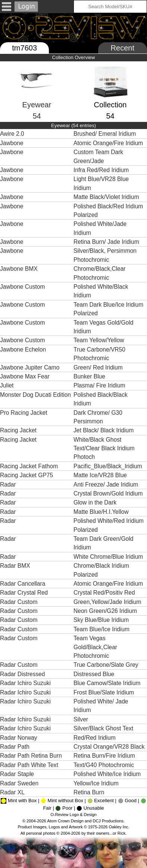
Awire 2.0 (12, 134)
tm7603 (24, 48)
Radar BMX (15, 566)
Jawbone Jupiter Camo (30, 367)
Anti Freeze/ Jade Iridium (107, 484)
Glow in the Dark (96, 502)
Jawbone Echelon (23, 349)
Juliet (7, 385)
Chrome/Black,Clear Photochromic (100, 273)
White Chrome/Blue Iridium (109, 557)
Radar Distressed (22, 674)
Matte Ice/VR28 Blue (101, 475)
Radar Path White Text (29, 765)
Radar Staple (17, 774)
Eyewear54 (37, 98)
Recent (123, 48)
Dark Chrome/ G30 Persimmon (98, 417)
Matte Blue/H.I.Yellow (102, 512)
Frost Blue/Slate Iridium (104, 692)
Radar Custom (19, 602)
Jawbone (12, 143)
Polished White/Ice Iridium (108, 774)
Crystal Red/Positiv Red (105, 593)
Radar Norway (19, 738)
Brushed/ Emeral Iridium (106, 134)
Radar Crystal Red (24, 593)
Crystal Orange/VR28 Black (110, 747)
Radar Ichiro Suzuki (25, 683)
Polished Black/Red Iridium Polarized (108, 211)
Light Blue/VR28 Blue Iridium (101, 183)
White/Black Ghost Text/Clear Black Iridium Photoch (104, 448)
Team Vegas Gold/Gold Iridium (103, 327)
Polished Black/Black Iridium (101, 399)
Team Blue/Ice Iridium (102, 629)
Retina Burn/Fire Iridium (105, 756)
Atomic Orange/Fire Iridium (109, 143)
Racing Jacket (18, 430)
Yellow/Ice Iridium (97, 783)
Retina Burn (90, 792)
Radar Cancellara (23, 584)
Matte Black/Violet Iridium (107, 197)
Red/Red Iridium (95, 738)
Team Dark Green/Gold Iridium (103, 543)
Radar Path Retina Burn (31, 756)
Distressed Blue (95, 674)
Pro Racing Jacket (24, 413)
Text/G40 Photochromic (104, 765)
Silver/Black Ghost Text (104, 728)
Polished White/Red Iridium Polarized (109, 525)
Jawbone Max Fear (25, 376)
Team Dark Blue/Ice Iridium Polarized (108, 309)
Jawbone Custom (22, 287)
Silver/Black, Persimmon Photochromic (105, 255)
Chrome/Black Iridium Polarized (101, 570)
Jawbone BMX (19, 269)
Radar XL (12, 792)
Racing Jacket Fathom (29, 466)
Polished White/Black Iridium (101, 291)
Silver (82, 719)
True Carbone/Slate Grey (107, 665)
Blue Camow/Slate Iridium (108, 683)
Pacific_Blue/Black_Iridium (109, 466)
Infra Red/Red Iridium (102, 170)
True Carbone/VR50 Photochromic (99, 354)
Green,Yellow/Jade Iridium (108, 602)
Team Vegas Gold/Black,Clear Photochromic (95, 647)
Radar (8, 484)
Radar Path (15, 747)
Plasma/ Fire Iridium (100, 385)
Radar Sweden (19, 783)
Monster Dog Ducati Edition (35, 395)
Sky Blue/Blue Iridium (102, 620)
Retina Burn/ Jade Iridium (107, 242)
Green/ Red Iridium (99, 367)
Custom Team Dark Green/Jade (98, 156)
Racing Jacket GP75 (26, 475)
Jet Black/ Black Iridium (104, 430)
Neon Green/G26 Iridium (106, 611)
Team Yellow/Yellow (100, 340)
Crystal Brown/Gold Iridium (109, 493)
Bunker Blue (90, 376)
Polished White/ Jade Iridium (101, 706)
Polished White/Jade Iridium (100, 228)
